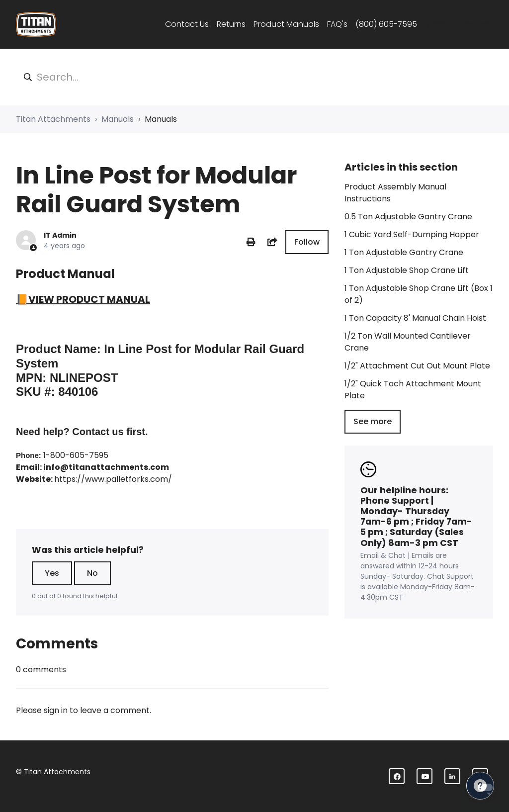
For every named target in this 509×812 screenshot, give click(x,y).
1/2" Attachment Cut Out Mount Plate (417, 366)
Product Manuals (286, 24)
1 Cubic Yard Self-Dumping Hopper (412, 234)
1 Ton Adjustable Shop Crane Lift (407, 270)
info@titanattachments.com (106, 467)
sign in (56, 710)
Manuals (118, 119)
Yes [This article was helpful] (52, 573)
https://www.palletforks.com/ (113, 479)
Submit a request (459, 24)
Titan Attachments (53, 119)
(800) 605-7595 (386, 24)
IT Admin (60, 235)
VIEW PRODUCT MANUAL (89, 299)
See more (373, 421)
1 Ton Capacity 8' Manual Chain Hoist (415, 318)
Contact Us (187, 24)
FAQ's (337, 24)
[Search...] (254, 77)
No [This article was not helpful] (92, 573)
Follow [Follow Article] (307, 242)
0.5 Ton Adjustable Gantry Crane (408, 217)
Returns (231, 24)
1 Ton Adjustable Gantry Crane (404, 252)
